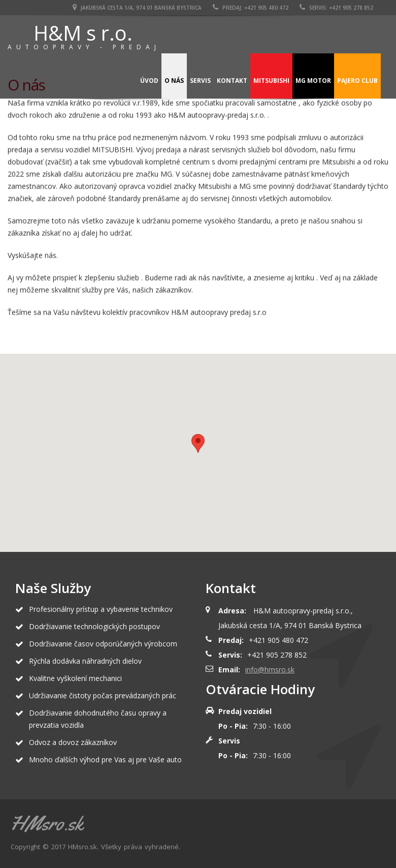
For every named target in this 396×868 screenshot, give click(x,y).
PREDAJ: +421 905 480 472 (251, 8)
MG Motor (313, 81)
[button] (198, 443)
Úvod (149, 81)
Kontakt (232, 81)
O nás (174, 81)
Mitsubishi (271, 81)
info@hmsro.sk (270, 670)
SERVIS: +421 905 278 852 (336, 8)
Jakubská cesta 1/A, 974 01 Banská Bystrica (137, 8)
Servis (200, 81)
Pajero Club (357, 81)
